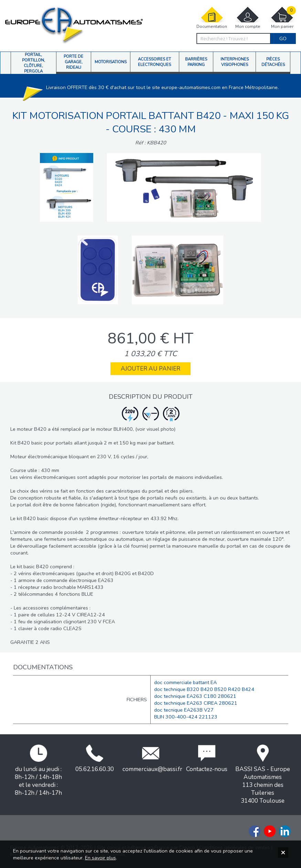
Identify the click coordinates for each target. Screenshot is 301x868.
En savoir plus (100, 858)
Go (283, 39)
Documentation (212, 18)
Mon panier (282, 18)
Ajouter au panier (150, 369)
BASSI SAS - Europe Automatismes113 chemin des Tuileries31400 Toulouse (263, 775)
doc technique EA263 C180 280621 (195, 696)
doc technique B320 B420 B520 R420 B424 (204, 689)
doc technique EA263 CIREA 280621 (196, 703)
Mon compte (248, 18)
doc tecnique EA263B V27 (184, 710)
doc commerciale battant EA (185, 682)
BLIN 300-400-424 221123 (186, 717)
